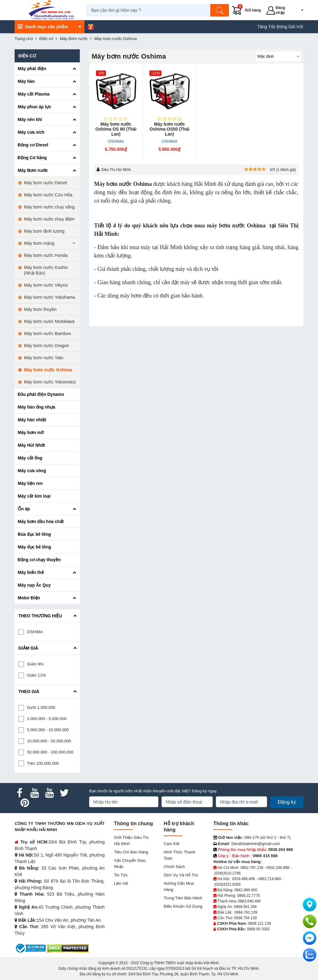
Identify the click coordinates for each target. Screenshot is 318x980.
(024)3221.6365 (227, 884)
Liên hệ (121, 883)
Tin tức (121, 875)
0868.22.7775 (248, 896)
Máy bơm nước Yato (44, 358)
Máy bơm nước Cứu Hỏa (48, 195)
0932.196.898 (278, 868)
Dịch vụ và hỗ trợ (181, 875)
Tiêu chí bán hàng (131, 852)
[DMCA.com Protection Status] (68, 948)
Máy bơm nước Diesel (45, 183)
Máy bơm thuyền (40, 309)
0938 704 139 (245, 918)
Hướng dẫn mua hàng (179, 886)
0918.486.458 (243, 879)
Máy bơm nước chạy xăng (49, 207)
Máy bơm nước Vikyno (46, 285)
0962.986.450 (246, 890)
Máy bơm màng (39, 243)
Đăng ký (287, 802)
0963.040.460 (249, 901)
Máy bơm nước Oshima (123, 184)
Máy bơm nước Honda (46, 255)
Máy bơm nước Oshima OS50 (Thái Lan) (170, 129)
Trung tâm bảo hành (183, 898)
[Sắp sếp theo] (278, 56)
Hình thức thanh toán (179, 855)
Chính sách (174, 867)
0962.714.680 (269, 879)
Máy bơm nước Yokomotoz (50, 382)
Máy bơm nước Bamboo (48, 333)
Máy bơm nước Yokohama (50, 297)
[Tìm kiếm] (220, 10)
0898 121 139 (259, 924)
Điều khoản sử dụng (183, 906)
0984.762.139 (246, 912)
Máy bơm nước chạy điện (49, 219)
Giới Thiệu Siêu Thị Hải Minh (131, 841)
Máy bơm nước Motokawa (49, 321)
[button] (298, 10)
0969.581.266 (245, 907)
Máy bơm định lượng (44, 231)
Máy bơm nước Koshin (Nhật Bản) (46, 270)
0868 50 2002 (258, 929)
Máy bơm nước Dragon (46, 346)
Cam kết (171, 844)
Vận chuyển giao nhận (130, 864)
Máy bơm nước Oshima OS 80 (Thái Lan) (116, 129)
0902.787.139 (252, 868)
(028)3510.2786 (227, 873)
